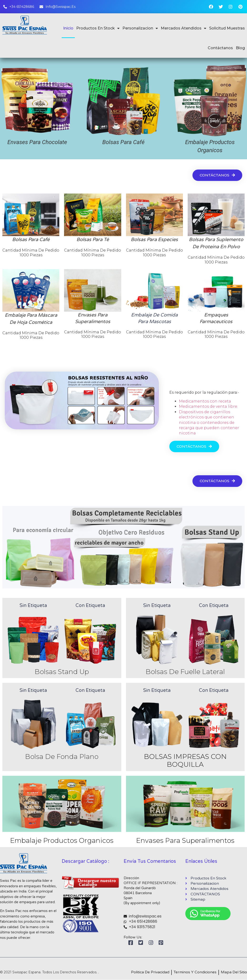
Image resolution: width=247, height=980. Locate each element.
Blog (240, 48)
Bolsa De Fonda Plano (62, 757)
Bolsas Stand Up (62, 672)
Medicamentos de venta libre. (208, 406)
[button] (217, 175)
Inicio (68, 28)
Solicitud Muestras (227, 28)
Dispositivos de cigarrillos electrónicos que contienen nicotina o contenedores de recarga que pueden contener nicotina (209, 423)
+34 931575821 (142, 927)
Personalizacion (140, 28)
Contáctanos (220, 48)
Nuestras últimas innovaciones (48, 481)
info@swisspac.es (145, 916)
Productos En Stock (98, 28)
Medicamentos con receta (205, 401)
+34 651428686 (143, 922)
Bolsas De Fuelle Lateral (185, 672)
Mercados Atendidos (184, 28)
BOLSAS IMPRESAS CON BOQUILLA (185, 761)
